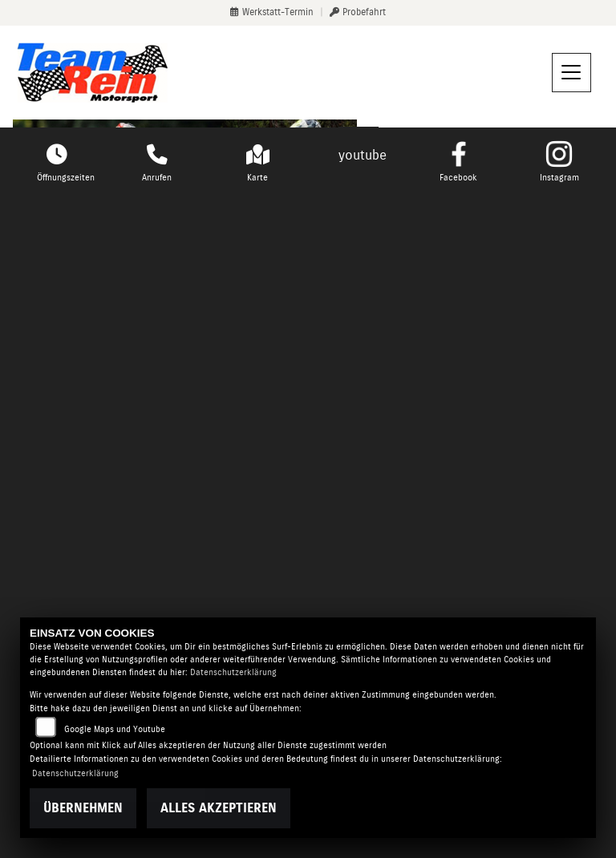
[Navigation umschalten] (572, 73)
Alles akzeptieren (219, 808)
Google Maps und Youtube (115, 729)
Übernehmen (83, 808)
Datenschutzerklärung (233, 672)
